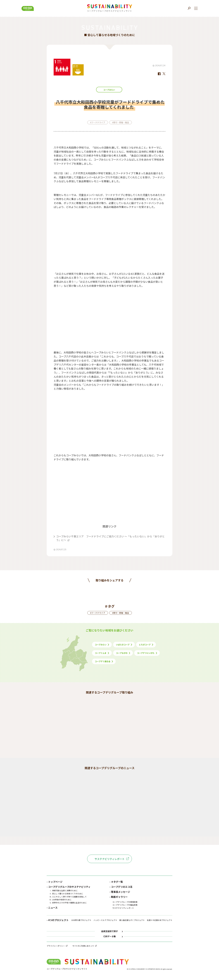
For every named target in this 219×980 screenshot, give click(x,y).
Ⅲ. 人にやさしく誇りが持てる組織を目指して (68, 897)
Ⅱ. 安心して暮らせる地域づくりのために (66, 894)
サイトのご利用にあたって (83, 946)
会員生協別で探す (109, 931)
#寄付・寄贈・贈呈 (121, 122)
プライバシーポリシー (56, 946)
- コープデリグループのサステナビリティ (69, 887)
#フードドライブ (98, 122)
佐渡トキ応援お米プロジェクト (160, 920)
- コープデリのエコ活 (121, 887)
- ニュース (52, 908)
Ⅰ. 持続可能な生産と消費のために (63, 890)
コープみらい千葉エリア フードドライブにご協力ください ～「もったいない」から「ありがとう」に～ (110, 538)
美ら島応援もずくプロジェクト (132, 920)
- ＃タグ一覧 (116, 882)
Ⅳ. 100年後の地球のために (60, 900)
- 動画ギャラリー (119, 897)
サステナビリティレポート (110, 859)
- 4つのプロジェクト (58, 920)
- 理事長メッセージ (120, 892)
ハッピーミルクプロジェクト (105, 920)
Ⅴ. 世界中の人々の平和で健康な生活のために (68, 903)
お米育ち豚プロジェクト (81, 920)
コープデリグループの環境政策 (125, 902)
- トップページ (55, 882)
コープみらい (109, 90)
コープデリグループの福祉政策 (125, 905)
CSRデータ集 (110, 936)
